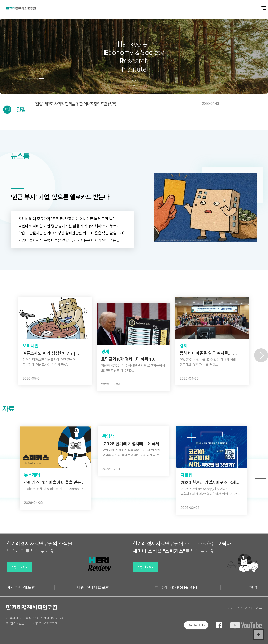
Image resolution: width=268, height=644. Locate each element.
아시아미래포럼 (21, 587)
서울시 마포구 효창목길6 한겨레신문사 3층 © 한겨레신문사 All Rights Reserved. (35, 621)
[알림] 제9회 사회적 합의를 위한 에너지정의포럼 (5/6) (127, 104)
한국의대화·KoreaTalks (176, 587)
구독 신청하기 (19, 567)
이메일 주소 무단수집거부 (245, 608)
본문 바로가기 (0, 0)
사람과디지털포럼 (93, 587)
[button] (30, 79)
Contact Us (196, 625)
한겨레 (255, 587)
